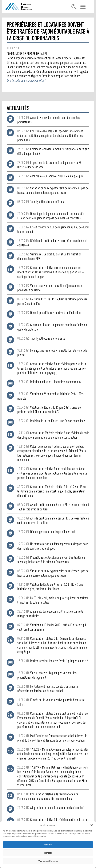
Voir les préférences (48, 861)
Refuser (48, 853)
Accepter (48, 845)
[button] (92, 825)
